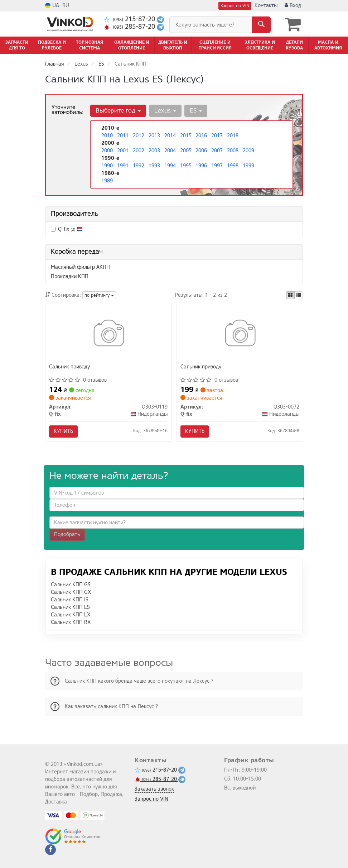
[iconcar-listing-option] (299, 295)
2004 (170, 151)
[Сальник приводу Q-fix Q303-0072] (240, 335)
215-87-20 (130, 19)
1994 (170, 166)
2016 (201, 136)
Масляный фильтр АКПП (80, 267)
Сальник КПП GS (71, 585)
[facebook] (50, 850)
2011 (123, 136)
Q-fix (67, 229)
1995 (186, 166)
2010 (107, 136)
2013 (154, 136)
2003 (154, 151)
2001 (123, 151)
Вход (293, 6)
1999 (248, 166)
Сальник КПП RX (71, 622)
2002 (139, 151)
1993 (154, 166)
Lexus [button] (165, 111)
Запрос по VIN (235, 6)
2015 (186, 136)
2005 (186, 151)
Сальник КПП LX (71, 615)
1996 (201, 166)
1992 (139, 166)
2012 (139, 136)
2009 (248, 151)
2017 (217, 136)
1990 (107, 166)
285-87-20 (130, 27)
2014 (170, 136)
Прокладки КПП (70, 276)
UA (52, 6)
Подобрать (67, 535)
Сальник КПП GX (71, 592)
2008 (233, 151)
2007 (217, 151)
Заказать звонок (154, 789)
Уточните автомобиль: (67, 110)
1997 (217, 166)
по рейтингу (99, 295)
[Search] (261, 25)
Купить (63, 431)
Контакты (266, 6)
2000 (107, 151)
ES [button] (196, 111)
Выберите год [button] (118, 111)
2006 (201, 151)
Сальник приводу (69, 367)
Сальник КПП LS (70, 607)
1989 (107, 181)
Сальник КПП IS (70, 600)
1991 (123, 166)
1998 (233, 166)
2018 (233, 136)
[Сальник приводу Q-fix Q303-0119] (108, 335)
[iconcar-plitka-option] (290, 295)
